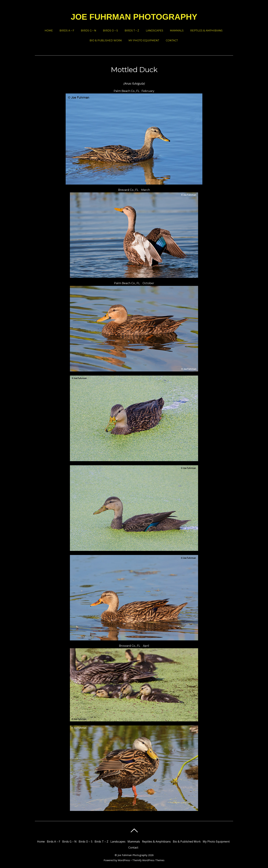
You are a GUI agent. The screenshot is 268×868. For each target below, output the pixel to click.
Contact (172, 40)
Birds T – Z (132, 31)
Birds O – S (110, 31)
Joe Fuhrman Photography (132, 855)
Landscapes (155, 31)
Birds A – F (67, 31)
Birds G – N (89, 31)
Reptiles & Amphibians (206, 31)
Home (49, 31)
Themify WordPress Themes (148, 860)
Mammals (177, 31)
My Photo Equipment (144, 40)
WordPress (124, 860)
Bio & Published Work (106, 40)
